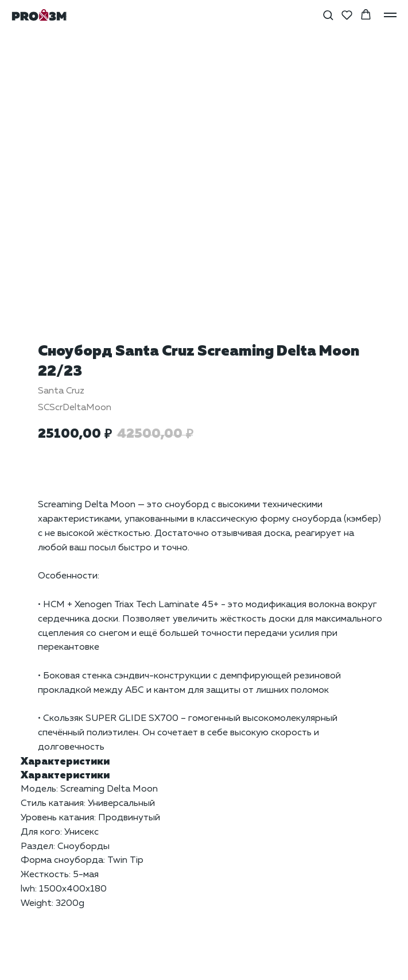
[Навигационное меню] (390, 15)
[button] (328, 15)
